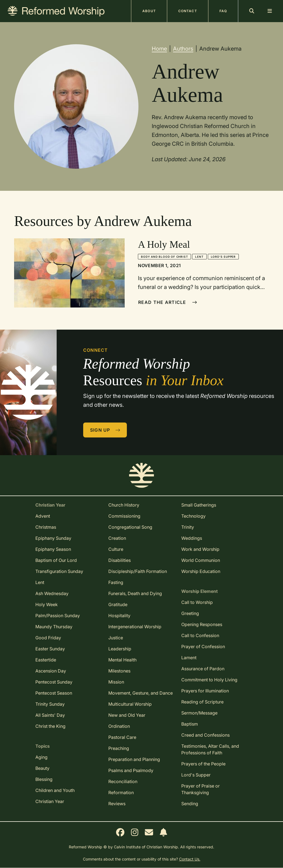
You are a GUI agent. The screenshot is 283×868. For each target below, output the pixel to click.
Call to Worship (197, 602)
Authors (183, 49)
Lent (199, 257)
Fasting (116, 582)
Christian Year (50, 801)
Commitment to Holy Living (209, 680)
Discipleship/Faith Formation (138, 571)
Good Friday (48, 638)
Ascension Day (51, 671)
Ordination (119, 726)
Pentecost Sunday (54, 682)
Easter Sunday (50, 649)
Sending (190, 804)
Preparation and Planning (134, 759)
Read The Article (168, 302)
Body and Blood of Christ (164, 257)
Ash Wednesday (52, 593)
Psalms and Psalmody (131, 770)
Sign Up (105, 430)
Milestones (119, 671)
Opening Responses (202, 624)
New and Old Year (127, 715)
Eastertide (46, 660)
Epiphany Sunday (53, 538)
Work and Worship (200, 549)
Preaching (119, 748)
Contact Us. (190, 859)
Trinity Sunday (50, 704)
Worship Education (201, 571)
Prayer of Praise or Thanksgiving (201, 789)
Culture (116, 549)
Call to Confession (200, 635)
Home (159, 49)
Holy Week (47, 604)
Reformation (121, 793)
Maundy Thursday (54, 627)
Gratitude (118, 604)
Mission (116, 682)
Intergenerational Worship (135, 627)
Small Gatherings (199, 505)
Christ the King (50, 726)
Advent (43, 516)
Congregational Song (130, 527)
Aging (41, 757)
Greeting (190, 613)
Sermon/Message (199, 713)
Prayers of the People (203, 764)
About (149, 11)
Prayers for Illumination (205, 691)
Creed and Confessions (205, 735)
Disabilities (120, 560)
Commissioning (124, 516)
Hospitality (119, 616)
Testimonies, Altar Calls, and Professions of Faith (210, 749)
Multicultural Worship (130, 704)
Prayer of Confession (203, 647)
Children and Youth (55, 790)
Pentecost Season (54, 693)
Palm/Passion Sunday (58, 616)
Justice (116, 638)
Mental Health (122, 660)
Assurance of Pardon (203, 669)
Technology (193, 516)
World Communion (201, 560)
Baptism (190, 724)
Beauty (42, 768)
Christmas (46, 527)
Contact (188, 11)
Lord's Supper (223, 257)
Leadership (120, 649)
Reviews (117, 804)
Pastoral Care (122, 737)
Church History (124, 505)
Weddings (192, 538)
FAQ (223, 11)
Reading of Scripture (202, 702)
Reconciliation (123, 781)
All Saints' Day (50, 715)
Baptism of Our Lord (56, 560)
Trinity (188, 527)
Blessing (44, 779)
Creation (117, 538)
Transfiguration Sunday (59, 571)
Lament (189, 658)
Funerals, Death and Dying (135, 593)
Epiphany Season (53, 549)
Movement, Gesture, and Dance (141, 693)
